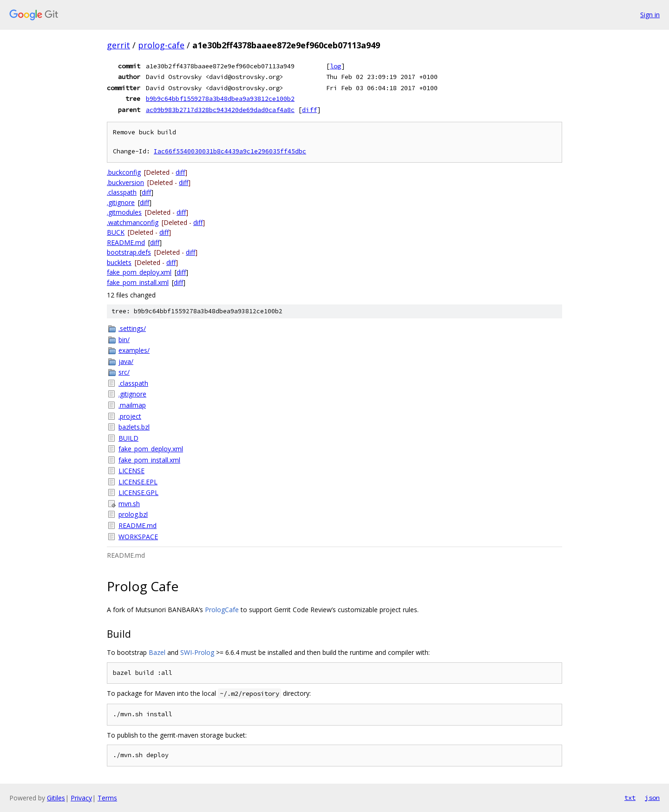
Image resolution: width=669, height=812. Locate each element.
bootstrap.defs (129, 252)
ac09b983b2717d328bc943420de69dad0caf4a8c (220, 110)
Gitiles (56, 798)
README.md (126, 242)
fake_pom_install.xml (138, 282)
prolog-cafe (161, 45)
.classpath (122, 192)
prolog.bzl (133, 514)
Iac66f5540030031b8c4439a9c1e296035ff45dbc (230, 151)
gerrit (118, 45)
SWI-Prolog (197, 652)
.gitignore (121, 202)
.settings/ (132, 328)
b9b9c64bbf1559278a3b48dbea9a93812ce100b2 (220, 99)
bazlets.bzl (134, 427)
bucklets (119, 262)
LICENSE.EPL (138, 482)
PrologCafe (222, 610)
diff (309, 110)
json (652, 798)
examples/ (134, 350)
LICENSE (131, 471)
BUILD (128, 438)
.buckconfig (124, 172)
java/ (126, 361)
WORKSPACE (138, 537)
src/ (124, 372)
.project (130, 416)
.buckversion (125, 182)
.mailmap (132, 405)
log (335, 66)
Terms (107, 798)
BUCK (116, 232)
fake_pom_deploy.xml (139, 272)
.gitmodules (124, 212)
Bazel (157, 652)
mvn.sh (129, 504)
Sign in (650, 15)
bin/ (124, 340)
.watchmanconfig (133, 222)
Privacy (81, 798)
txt (630, 798)
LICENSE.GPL (138, 492)
